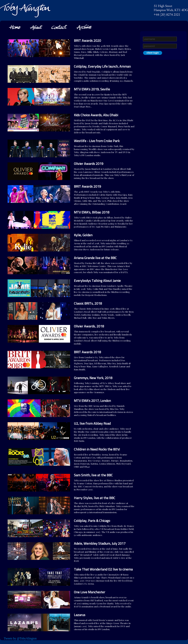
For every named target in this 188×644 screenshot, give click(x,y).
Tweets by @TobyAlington (20, 638)
